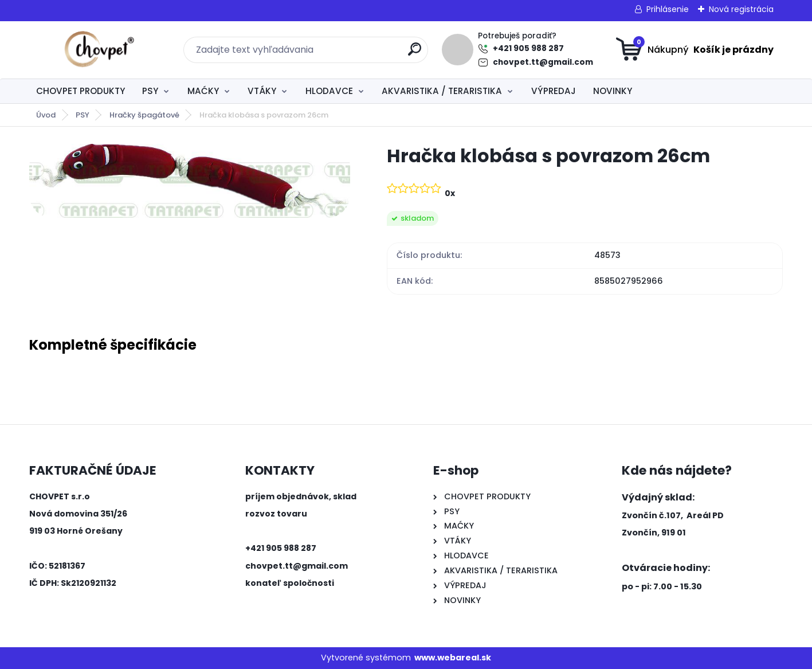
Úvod (46, 115)
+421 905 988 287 (528, 48)
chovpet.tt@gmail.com (543, 62)
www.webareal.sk (453, 658)
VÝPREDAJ (554, 91)
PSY (150, 91)
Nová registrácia (741, 9)
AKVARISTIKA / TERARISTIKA (442, 91)
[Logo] (99, 50)
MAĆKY (203, 91)
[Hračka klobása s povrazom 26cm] (190, 181)
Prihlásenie (668, 9)
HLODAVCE (329, 91)
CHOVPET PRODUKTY (81, 91)
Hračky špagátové (144, 115)
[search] (415, 54)
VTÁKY (262, 91)
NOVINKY (613, 91)
